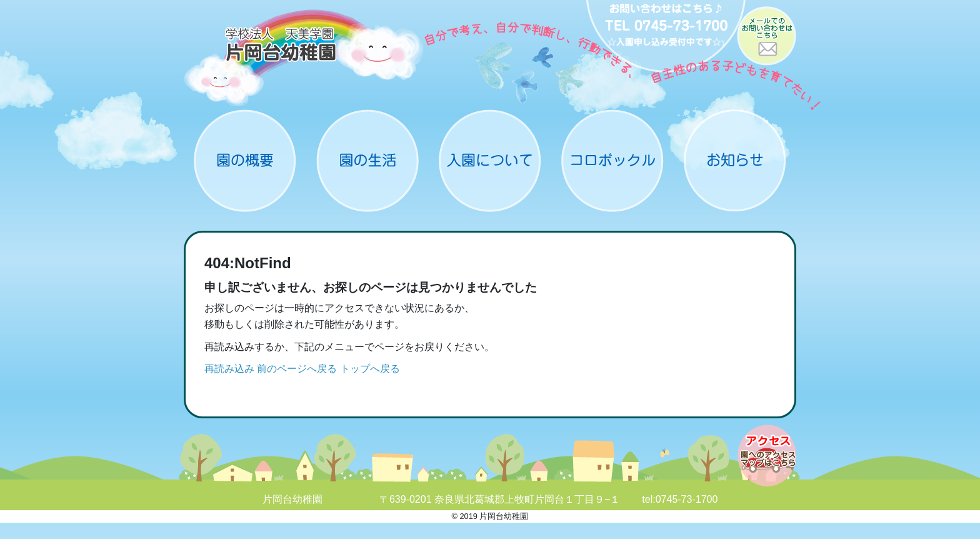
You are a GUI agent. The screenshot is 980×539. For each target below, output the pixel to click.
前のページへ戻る (297, 369)
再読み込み (229, 369)
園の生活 (367, 161)
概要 (245, 161)
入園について (490, 161)
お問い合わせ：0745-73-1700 (666, 38)
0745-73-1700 (687, 499)
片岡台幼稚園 (304, 58)
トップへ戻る (370, 369)
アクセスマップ (767, 456)
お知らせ (735, 161)
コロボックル (612, 161)
